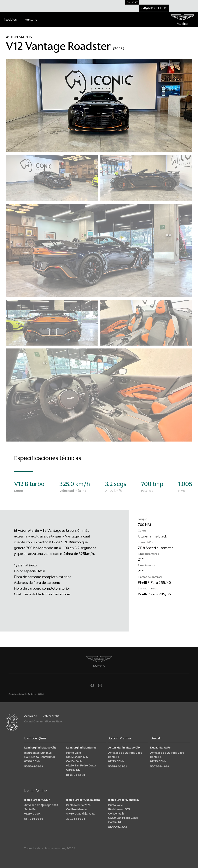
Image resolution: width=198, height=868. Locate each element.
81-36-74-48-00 (76, 775)
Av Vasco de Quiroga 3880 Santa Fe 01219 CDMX (125, 757)
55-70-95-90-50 (34, 819)
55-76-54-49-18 (160, 766)
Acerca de (31, 716)
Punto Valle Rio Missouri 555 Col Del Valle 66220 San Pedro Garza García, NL (81, 761)
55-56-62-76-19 (34, 766)
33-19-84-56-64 (76, 819)
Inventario (30, 19)
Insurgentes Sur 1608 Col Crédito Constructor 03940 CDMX (40, 757)
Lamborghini (35, 738)
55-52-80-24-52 (118, 766)
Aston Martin (120, 738)
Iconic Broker (36, 791)
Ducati (156, 738)
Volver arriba (51, 716)
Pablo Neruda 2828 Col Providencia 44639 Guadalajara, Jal (81, 809)
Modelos (10, 19)
